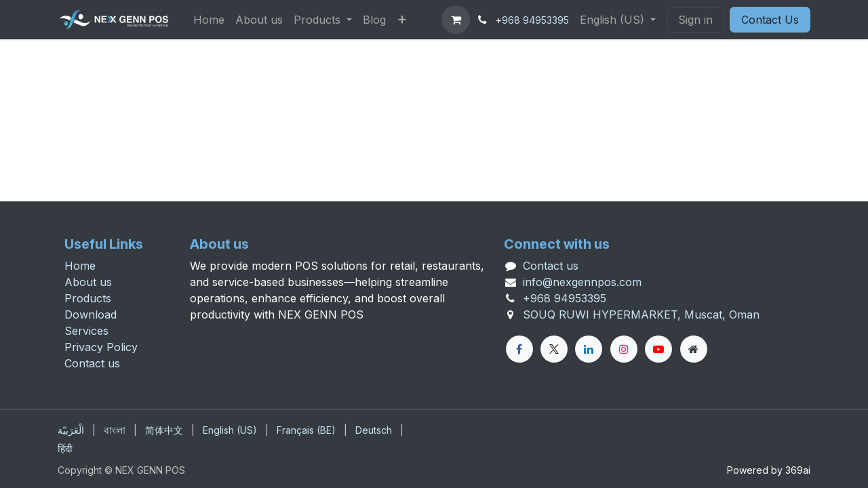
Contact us (92, 363)
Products (88, 298)
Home (80, 266)
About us (88, 282)
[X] (554, 349)
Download (91, 314)
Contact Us (770, 20)
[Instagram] (624, 349)
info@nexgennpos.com (582, 282)
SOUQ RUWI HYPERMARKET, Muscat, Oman (641, 314)
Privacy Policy (101, 347)
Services (86, 331)
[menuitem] (209, 20)
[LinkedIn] (589, 349)
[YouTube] (658, 349)
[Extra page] (694, 349)
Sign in (695, 20)
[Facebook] (519, 349)
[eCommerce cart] (456, 20)
